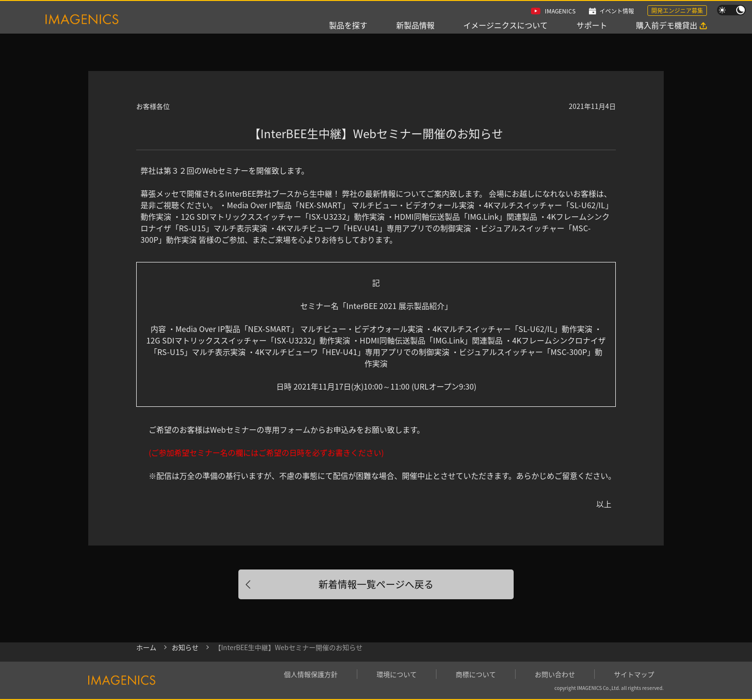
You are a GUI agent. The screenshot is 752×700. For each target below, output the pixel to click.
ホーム (146, 647)
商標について (476, 674)
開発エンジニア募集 (677, 10)
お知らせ (185, 647)
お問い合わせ (555, 674)
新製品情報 (415, 25)
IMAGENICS (560, 11)
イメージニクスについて (505, 25)
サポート (592, 25)
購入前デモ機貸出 (667, 25)
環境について (397, 674)
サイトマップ (634, 674)
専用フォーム (287, 429)
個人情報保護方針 (311, 674)
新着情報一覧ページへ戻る (376, 584)
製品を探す (348, 25)
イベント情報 (617, 11)
